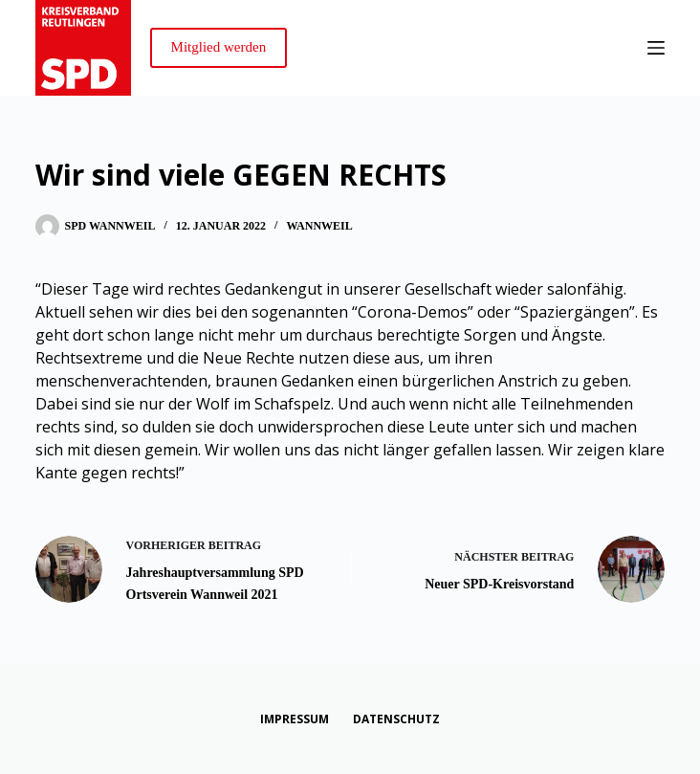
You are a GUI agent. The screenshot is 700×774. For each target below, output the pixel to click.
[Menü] (656, 48)
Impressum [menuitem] (295, 719)
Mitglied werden (219, 47)
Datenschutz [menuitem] (396, 719)
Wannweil (319, 226)
